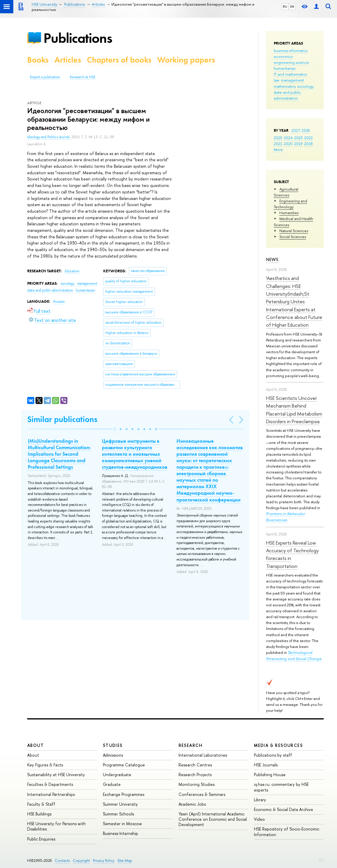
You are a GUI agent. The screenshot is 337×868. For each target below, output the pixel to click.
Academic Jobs (192, 804)
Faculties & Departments (50, 784)
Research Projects (195, 775)
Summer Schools (118, 814)
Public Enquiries (41, 839)
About (35, 745)
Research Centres (195, 765)
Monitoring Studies (197, 784)
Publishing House (270, 775)
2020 (288, 144)
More (278, 149)
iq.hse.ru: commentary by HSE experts (281, 787)
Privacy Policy (104, 860)
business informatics (291, 51)
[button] (115, 429)
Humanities (289, 213)
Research (191, 745)
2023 (298, 138)
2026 (306, 130)
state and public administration (287, 95)
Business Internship (120, 833)
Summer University (120, 804)
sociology (305, 86)
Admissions (113, 755)
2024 (288, 138)
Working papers (186, 60)
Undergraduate (117, 775)
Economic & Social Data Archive (283, 809)
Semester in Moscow (122, 824)
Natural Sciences (294, 231)
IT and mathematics (290, 74)
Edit (321, 859)
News (272, 259)
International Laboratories (203, 755)
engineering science (291, 62)
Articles (68, 60)
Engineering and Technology (290, 204)
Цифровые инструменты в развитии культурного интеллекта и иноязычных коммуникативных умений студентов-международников (135, 454)
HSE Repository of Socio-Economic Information (287, 832)
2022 (308, 138)
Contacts (62, 860)
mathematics (285, 86)
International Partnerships (51, 794)
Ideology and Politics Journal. (49, 137)
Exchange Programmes (124, 794)
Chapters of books (119, 60)
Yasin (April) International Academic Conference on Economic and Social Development (213, 819)
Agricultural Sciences (286, 192)
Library (260, 800)
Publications (78, 38)
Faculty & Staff (41, 804)
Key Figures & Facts (45, 765)
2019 (298, 144)
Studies (113, 745)
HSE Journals (266, 765)
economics (283, 56)
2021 (278, 144)
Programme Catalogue (124, 765)
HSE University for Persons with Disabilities (56, 826)
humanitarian (285, 68)
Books (38, 60)
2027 (296, 130)
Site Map (125, 860)
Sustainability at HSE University (56, 775)
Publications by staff (273, 755)
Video (259, 819)
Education (72, 271)
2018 (308, 144)
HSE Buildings (39, 814)
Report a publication (45, 77)
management (292, 80)
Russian (59, 302)
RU (285, 6)
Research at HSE (83, 77)
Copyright (81, 860)
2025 (278, 138)
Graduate (112, 784)
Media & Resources (278, 745)
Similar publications (62, 419)
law (277, 80)
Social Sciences (293, 237)
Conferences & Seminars (202, 794)
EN (292, 6)
